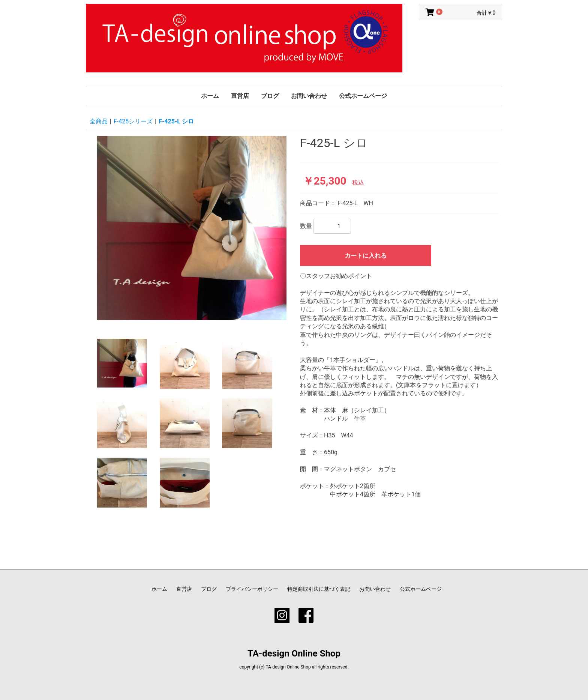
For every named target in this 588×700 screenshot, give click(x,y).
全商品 (99, 121)
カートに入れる (366, 256)
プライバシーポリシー (252, 589)
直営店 (240, 96)
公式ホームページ (363, 96)
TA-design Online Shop (294, 653)
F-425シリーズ (133, 121)
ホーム (210, 96)
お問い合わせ (309, 96)
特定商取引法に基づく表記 (319, 589)
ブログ (270, 96)
